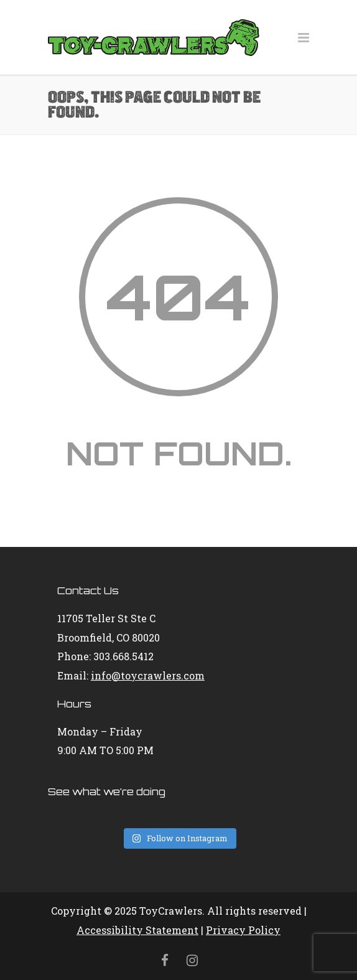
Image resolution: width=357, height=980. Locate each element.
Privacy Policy (243, 930)
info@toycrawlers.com (148, 675)
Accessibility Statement (137, 930)
